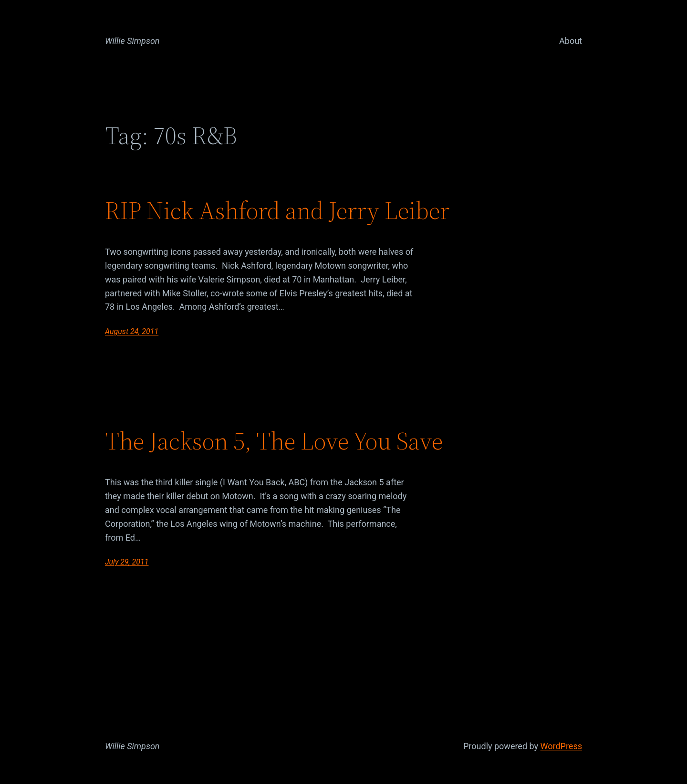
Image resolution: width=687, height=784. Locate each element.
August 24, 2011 (132, 331)
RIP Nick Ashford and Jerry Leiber (277, 210)
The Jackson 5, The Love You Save (274, 441)
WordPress (561, 746)
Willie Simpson (132, 41)
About (571, 41)
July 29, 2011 (127, 562)
